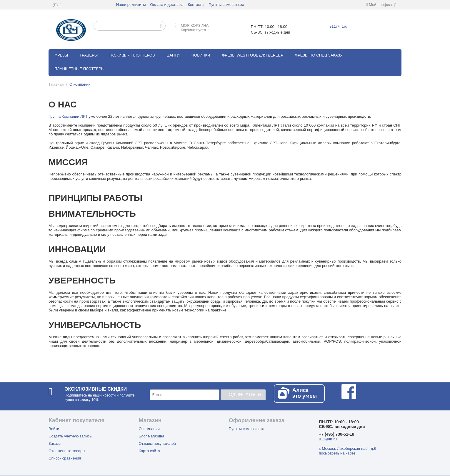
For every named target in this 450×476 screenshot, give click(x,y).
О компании (149, 429)
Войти (54, 429)
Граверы (89, 55)
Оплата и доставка (167, 5)
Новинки (201, 55)
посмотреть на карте (337, 453)
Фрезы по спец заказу (319, 55)
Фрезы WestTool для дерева (252, 55)
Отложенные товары (67, 451)
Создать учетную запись (70, 436)
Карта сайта (149, 451)
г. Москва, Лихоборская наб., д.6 (347, 448)
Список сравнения (65, 458)
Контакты (196, 5)
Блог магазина (151, 436)
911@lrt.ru (338, 26)
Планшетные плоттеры (79, 69)
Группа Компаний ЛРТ (68, 116)
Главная (56, 84)
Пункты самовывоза (226, 5)
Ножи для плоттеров (132, 55)
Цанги (173, 55)
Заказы (55, 443)
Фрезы (61, 55)
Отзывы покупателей (157, 443)
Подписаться (243, 395)
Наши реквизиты (131, 5)
